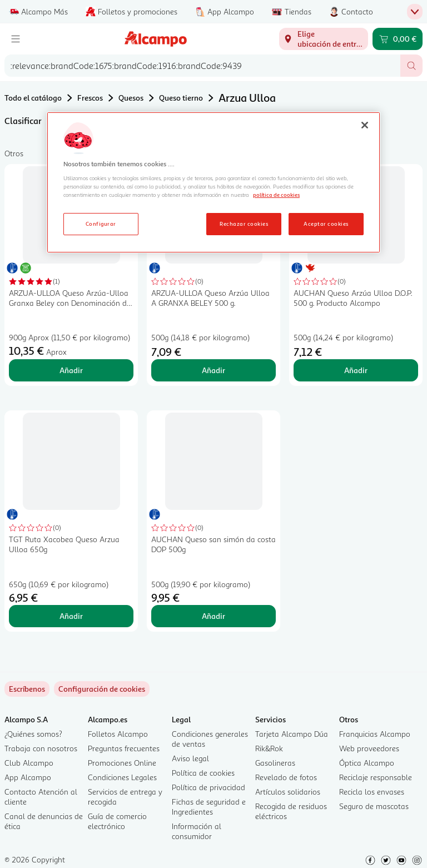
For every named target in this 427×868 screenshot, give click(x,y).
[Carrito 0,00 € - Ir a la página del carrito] (398, 39)
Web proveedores (369, 748)
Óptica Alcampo (367, 763)
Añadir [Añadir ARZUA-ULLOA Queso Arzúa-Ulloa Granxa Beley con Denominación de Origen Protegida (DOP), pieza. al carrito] (71, 370)
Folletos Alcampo (118, 734)
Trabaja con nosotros (41, 748)
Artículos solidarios (288, 792)
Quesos (131, 98)
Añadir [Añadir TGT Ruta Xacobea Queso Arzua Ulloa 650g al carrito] (71, 616)
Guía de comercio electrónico (117, 821)
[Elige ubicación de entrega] (324, 39)
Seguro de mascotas (374, 806)
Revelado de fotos (286, 777)
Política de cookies (203, 773)
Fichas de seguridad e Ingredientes (209, 807)
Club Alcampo (29, 763)
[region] (213, 182)
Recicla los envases (372, 792)
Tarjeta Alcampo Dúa (292, 734)
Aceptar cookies (326, 224)
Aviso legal (190, 758)
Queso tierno (181, 98)
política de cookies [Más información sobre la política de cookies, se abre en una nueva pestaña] (276, 195)
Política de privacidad (208, 787)
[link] (102, 689)
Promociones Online (122, 763)
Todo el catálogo (33, 98)
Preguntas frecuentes (124, 748)
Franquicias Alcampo (375, 734)
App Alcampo (28, 777)
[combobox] (202, 66)
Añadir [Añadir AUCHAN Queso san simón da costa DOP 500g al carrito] (213, 616)
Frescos (90, 98)
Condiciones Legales (122, 777)
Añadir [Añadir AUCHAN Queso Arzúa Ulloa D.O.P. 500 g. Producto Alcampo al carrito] (356, 370)
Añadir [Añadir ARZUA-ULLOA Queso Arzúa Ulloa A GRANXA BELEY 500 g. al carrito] (213, 370)
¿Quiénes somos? (33, 734)
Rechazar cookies (244, 224)
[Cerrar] (365, 125)
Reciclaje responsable (376, 777)
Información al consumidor (197, 831)
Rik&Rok (269, 748)
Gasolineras (275, 763)
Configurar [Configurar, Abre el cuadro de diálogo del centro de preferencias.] (101, 224)
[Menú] (16, 39)
